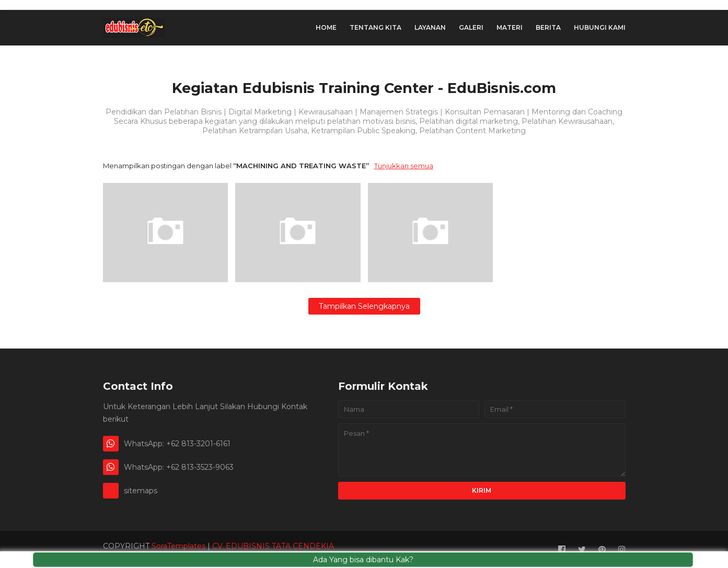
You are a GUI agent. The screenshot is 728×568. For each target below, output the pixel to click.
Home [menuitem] (326, 27)
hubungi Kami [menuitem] (600, 27)
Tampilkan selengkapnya (364, 306)
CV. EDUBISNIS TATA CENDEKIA (273, 546)
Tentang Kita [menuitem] (375, 27)
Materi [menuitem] (510, 27)
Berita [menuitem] (548, 27)
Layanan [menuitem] (430, 27)
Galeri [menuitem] (471, 27)
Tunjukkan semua (404, 166)
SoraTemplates (178, 546)
